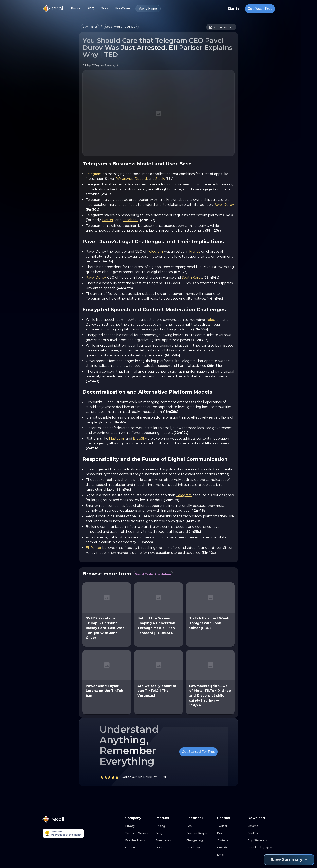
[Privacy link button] (139, 826)
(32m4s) (92, 381)
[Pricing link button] (169, 826)
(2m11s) (107, 194)
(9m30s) (92, 209)
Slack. (160, 179)
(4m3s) (107, 261)
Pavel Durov (224, 205)
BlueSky (140, 438)
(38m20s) (213, 231)
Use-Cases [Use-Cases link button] (123, 8)
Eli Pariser (94, 548)
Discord (141, 179)
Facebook (130, 220)
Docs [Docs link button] (105, 8)
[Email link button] (231, 855)
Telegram (94, 174)
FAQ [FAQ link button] (91, 8)
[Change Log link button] (200, 840)
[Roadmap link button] (200, 848)
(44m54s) (215, 299)
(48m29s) (194, 521)
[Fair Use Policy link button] (139, 840)
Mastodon (117, 438)
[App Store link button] (261, 840)
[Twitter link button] (231, 826)
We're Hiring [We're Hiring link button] (148, 9)
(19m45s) (120, 422)
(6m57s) (181, 272)
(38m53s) (171, 500)
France (195, 252)
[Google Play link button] (261, 848)
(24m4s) (93, 448)
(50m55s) (145, 542)
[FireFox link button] (261, 833)
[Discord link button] (231, 833)
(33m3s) (223, 474)
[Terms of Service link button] (139, 833)
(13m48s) (201, 340)
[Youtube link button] (231, 840)
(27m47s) (148, 220)
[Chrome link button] (261, 826)
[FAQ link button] (200, 826)
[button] (90, 27)
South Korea (192, 277)
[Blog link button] (169, 833)
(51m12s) (209, 553)
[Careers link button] (139, 848)
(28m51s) (214, 366)
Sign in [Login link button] (233, 9)
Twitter (108, 220)
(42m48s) (199, 511)
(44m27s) (125, 288)
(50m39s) (193, 532)
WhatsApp (125, 179)
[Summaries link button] (169, 840)
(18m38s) (171, 412)
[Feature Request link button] (200, 833)
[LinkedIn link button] (231, 848)
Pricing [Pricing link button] (76, 8)
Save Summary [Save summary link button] (289, 860)
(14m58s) (172, 355)
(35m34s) (123, 489)
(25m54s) (211, 277)
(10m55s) (201, 329)
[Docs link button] (169, 848)
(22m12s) (181, 433)
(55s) (170, 179)
